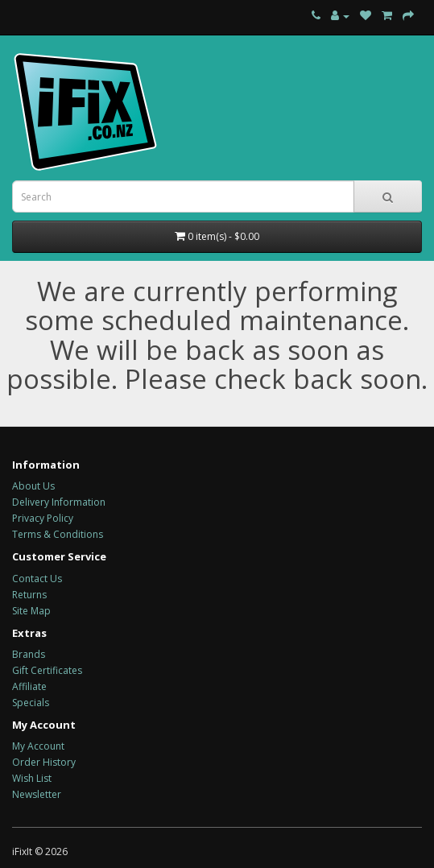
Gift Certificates (47, 670)
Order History (44, 762)
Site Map (31, 611)
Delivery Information (59, 502)
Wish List (32, 778)
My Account (38, 746)
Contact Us (37, 579)
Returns (29, 595)
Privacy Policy (43, 518)
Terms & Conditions (58, 534)
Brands (29, 654)
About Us (33, 486)
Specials (31, 703)
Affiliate (29, 686)
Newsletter (37, 794)
